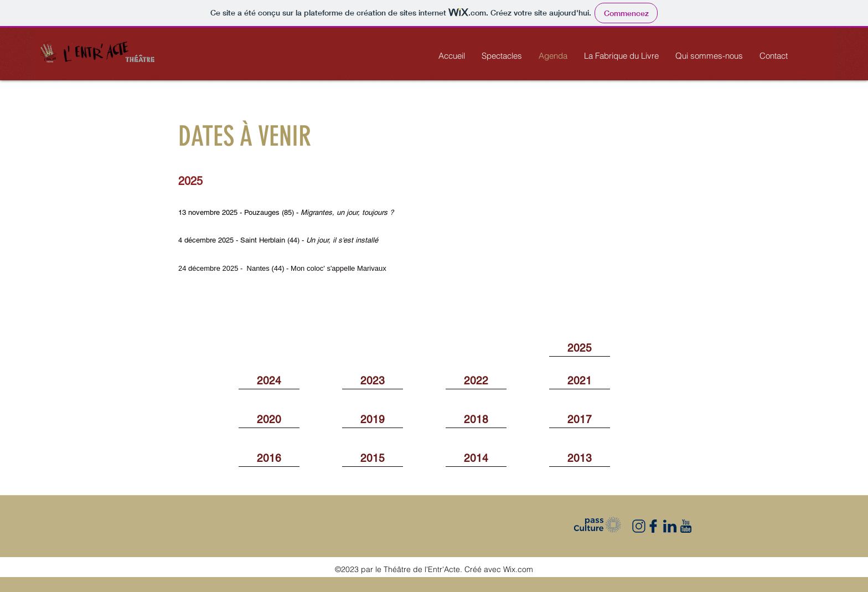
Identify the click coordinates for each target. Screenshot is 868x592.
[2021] (580, 381)
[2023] (373, 381)
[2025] (580, 348)
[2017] (580, 420)
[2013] (580, 459)
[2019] (373, 420)
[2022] (476, 381)
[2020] (269, 420)
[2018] (476, 420)
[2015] (373, 459)
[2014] (476, 459)
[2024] (269, 381)
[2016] (269, 459)
